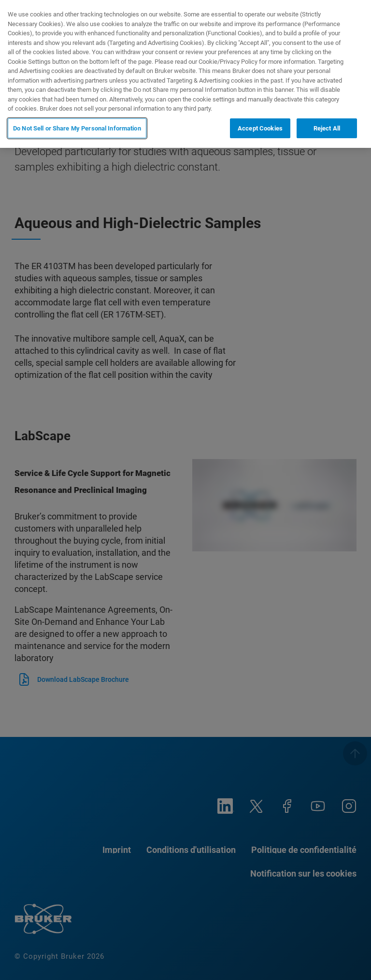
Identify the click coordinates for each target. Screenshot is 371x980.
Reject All (327, 128)
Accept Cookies (260, 128)
